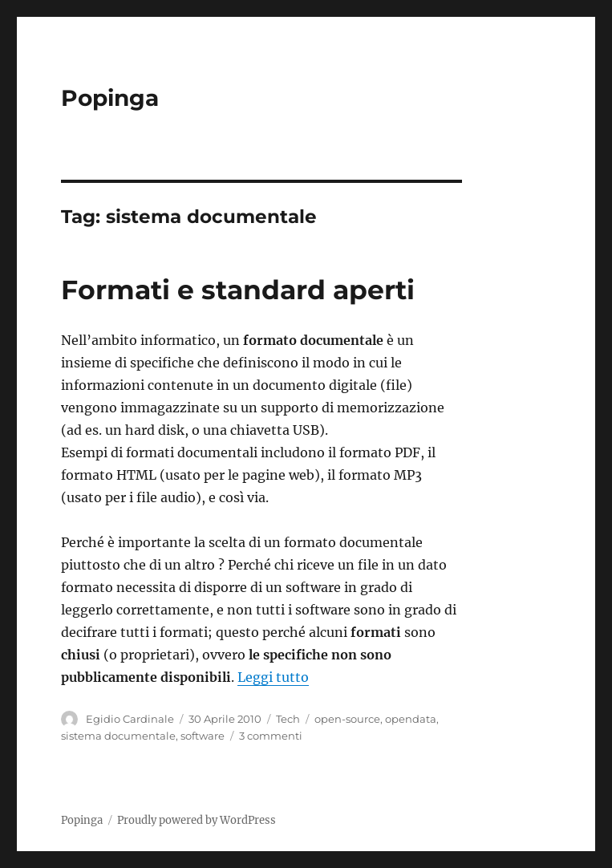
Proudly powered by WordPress (197, 820)
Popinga (110, 98)
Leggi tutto (273, 677)
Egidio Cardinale (130, 719)
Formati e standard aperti (238, 290)
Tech (288, 719)
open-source (347, 719)
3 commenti (271, 736)
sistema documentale (118, 736)
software (203, 736)
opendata (411, 719)
